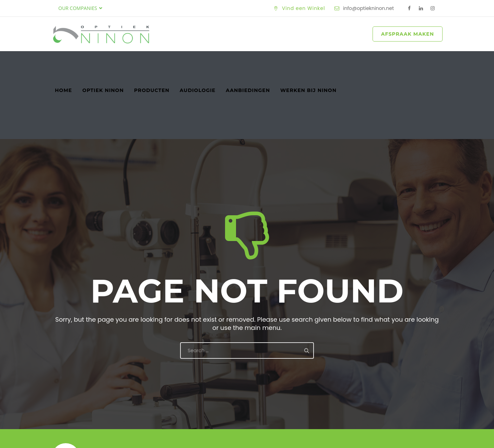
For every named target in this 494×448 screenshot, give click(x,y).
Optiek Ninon (103, 61)
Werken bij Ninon (308, 61)
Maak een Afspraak (397, 390)
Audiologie (198, 61)
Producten (152, 61)
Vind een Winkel (304, 8)
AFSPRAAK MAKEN (408, 34)
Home (63, 61)
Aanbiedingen (248, 61)
